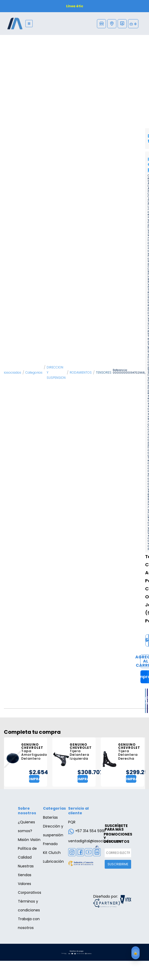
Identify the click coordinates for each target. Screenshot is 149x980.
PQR (72, 822)
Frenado (50, 844)
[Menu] (29, 24)
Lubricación (53, 861)
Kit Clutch (52, 853)
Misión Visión (29, 840)
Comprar (34, 779)
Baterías (50, 817)
